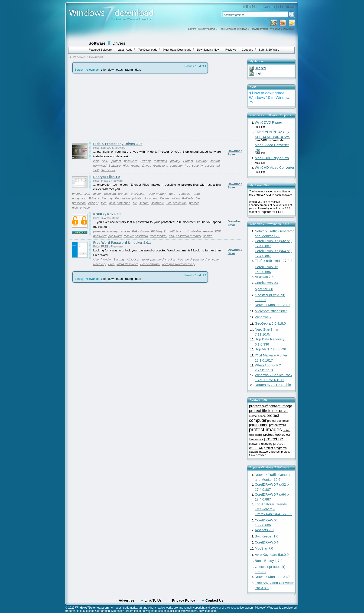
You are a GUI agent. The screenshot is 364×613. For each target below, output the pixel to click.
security (198, 166)
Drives (147, 166)
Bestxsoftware (150, 264)
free (187, 166)
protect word (278, 425)
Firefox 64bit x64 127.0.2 (274, 261)
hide (75, 208)
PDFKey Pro (160, 231)
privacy (175, 161)
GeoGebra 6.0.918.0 (270, 323)
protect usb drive (278, 421)
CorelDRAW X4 (267, 283)
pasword (254, 452)
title (103, 70)
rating (129, 70)
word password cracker (159, 259)
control (215, 161)
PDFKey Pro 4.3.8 (107, 214)
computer (176, 166)
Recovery (100, 264)
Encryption (122, 198)
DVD (105, 161)
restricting (160, 161)
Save (231, 154)
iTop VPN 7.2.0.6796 (270, 349)
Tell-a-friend (252, 7)
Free (111, 264)
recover (125, 231)
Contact (269, 7)
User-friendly (157, 194)
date (138, 70)
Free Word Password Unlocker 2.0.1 (122, 243)
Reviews (231, 50)
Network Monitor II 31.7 (273, 305)
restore (208, 231)
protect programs (275, 448)
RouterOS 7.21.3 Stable (273, 385)
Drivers (119, 43)
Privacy (146, 161)
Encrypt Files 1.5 (107, 177)
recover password (136, 236)
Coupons (247, 50)
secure (144, 203)
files (104, 203)
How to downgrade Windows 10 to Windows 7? (270, 98)
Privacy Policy (184, 600)
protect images (266, 430)
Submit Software (269, 50)
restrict (136, 166)
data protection (120, 203)
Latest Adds (125, 50)
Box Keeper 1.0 (267, 536)
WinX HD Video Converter (275, 168)
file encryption (170, 198)
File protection (177, 203)
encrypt (93, 203)
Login (259, 73)
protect (116, 161)
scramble (158, 203)
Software (97, 43)
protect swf (258, 406)
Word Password (127, 264)
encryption (138, 194)
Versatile (184, 194)
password (131, 161)
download (100, 166)
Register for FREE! (272, 212)
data (172, 194)
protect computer (264, 418)
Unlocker (133, 259)
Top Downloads (148, 50)
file (135, 203)
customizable (192, 231)
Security (202, 161)
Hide (126, 166)
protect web (272, 435)
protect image (280, 406)
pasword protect (116, 194)
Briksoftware (141, 231)
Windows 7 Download (88, 57)
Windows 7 (263, 317)
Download (235, 151)
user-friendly (158, 236)
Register (261, 68)
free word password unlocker (199, 259)
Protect (188, 161)
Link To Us (286, 7)
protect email (259, 425)
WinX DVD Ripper (268, 122)
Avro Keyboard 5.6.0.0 (272, 555)
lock (96, 161)
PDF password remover (185, 236)
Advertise (127, 600)
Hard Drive (108, 170)
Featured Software (100, 50)
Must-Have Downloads (177, 50)
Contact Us (214, 600)
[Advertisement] (109, 107)
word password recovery (178, 264)
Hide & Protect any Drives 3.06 (118, 144)
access (210, 166)
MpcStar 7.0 (264, 289)
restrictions (160, 166)
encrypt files (81, 194)
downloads (115, 70)
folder (97, 194)
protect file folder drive (268, 411)
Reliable (188, 198)
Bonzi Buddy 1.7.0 (269, 561)
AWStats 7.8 (264, 277)
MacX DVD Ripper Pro (272, 158)
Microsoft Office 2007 (271, 311)
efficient (176, 231)
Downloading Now (208, 50)
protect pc (274, 439)
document (151, 198)
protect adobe (257, 416)
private (137, 198)
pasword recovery (106, 231)
